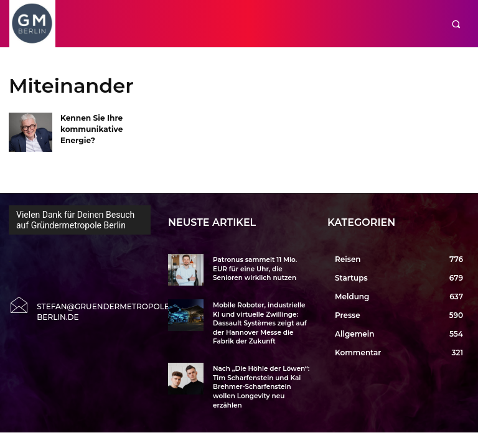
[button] (456, 24)
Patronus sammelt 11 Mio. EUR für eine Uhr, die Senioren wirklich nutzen (261, 268)
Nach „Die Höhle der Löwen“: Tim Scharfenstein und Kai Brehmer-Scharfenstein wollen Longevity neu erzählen (259, 383)
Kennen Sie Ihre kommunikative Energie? (91, 128)
